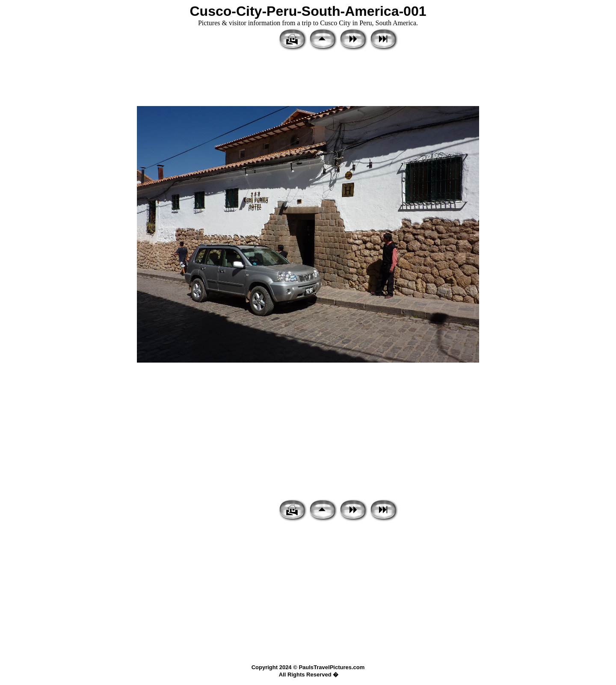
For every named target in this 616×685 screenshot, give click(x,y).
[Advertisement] (308, 79)
